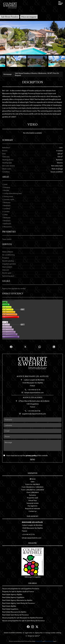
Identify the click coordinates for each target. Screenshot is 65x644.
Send (32, 460)
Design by (34, 636)
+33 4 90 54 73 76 (34, 390)
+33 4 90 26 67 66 (34, 411)
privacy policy (31, 455)
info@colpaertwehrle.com (34, 393)
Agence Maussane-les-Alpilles (32, 376)
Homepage (7, 74)
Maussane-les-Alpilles (32, 522)
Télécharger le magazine (33, 563)
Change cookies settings (53, 633)
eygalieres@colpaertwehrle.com (34, 414)
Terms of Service (49, 641)
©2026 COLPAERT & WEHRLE (13, 633)
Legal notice (29, 633)
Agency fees (39, 633)
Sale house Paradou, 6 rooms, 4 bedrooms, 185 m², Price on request (37, 74)
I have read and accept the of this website (27, 455)
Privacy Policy (39, 641)
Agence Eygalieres (32, 398)
